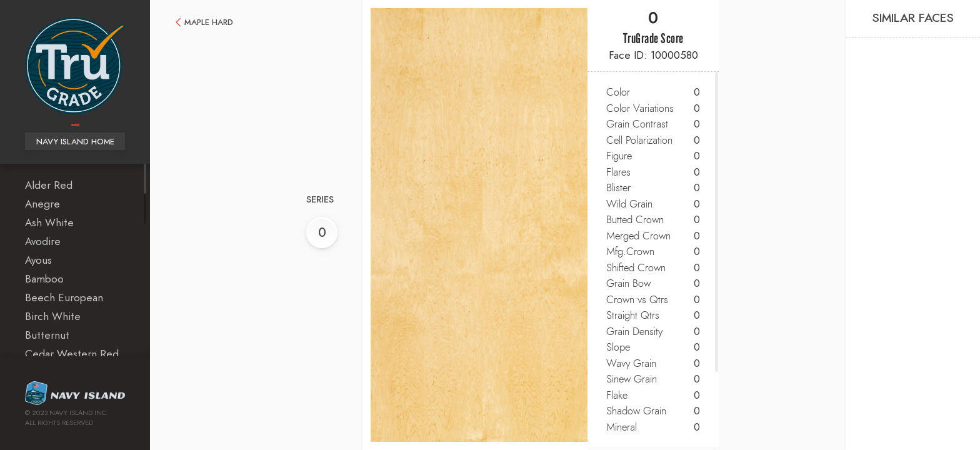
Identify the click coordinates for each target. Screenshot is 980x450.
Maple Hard (209, 23)
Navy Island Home (75, 142)
